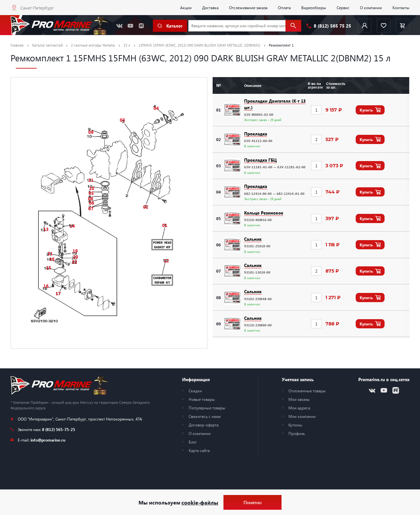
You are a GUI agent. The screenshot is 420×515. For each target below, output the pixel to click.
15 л (127, 45)
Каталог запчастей (47, 45)
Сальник (253, 239)
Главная (17, 45)
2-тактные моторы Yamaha (93, 45)
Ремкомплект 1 (281, 45)
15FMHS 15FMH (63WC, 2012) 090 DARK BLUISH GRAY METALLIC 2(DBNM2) (199, 45)
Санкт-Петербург (37, 8)
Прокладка (256, 134)
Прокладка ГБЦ (261, 160)
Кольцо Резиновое (264, 213)
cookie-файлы (200, 502)
